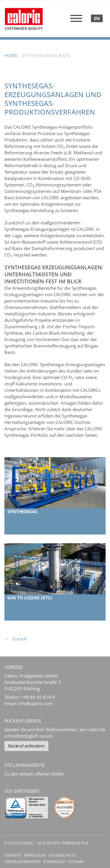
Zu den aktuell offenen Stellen (34, 774)
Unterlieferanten (22, 862)
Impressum (35, 855)
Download (54, 862)
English (97, 18)
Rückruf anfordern (26, 746)
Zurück (20, 639)
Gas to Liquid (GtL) (30, 598)
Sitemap (76, 862)
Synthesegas (22, 511)
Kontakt (13, 855)
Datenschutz (62, 855)
